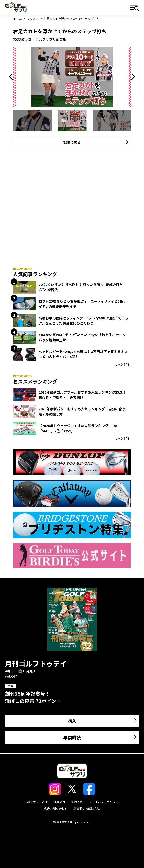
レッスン (33, 19)
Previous (12, 77)
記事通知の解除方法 (87, 809)
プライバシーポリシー (104, 802)
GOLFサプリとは (37, 802)
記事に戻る (72, 142)
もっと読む (122, 365)
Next (132, 77)
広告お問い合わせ (56, 809)
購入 (72, 721)
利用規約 (77, 802)
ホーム (17, 19)
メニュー (135, 8)
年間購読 (72, 737)
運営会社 (59, 802)
